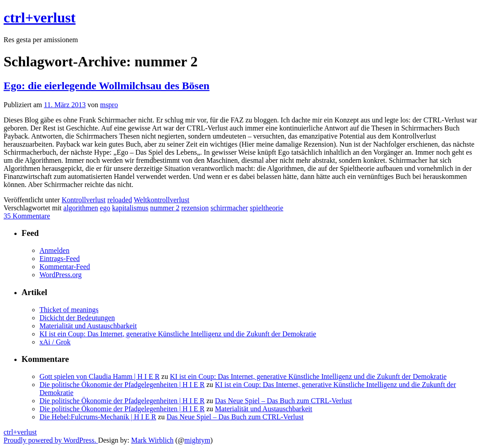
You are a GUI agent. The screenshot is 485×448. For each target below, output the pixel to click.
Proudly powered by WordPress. (51, 440)
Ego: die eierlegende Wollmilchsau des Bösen (107, 86)
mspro (109, 105)
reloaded (120, 200)
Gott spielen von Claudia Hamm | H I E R (100, 376)
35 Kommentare (27, 216)
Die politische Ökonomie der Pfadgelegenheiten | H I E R (122, 385)
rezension (195, 208)
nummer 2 (165, 208)
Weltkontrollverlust (162, 200)
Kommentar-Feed (65, 267)
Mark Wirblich (152, 440)
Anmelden (55, 250)
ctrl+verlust (39, 17)
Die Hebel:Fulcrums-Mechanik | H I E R (98, 417)
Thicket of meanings (69, 310)
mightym (197, 440)
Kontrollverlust (83, 200)
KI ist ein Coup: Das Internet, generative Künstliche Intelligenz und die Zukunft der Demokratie (178, 334)
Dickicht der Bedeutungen (77, 318)
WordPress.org (61, 275)
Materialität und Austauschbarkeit (88, 326)
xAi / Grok (55, 342)
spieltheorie (267, 208)
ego (105, 208)
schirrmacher (229, 208)
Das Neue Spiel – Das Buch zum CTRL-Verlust (283, 401)
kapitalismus (130, 208)
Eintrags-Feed (60, 259)
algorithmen (81, 208)
